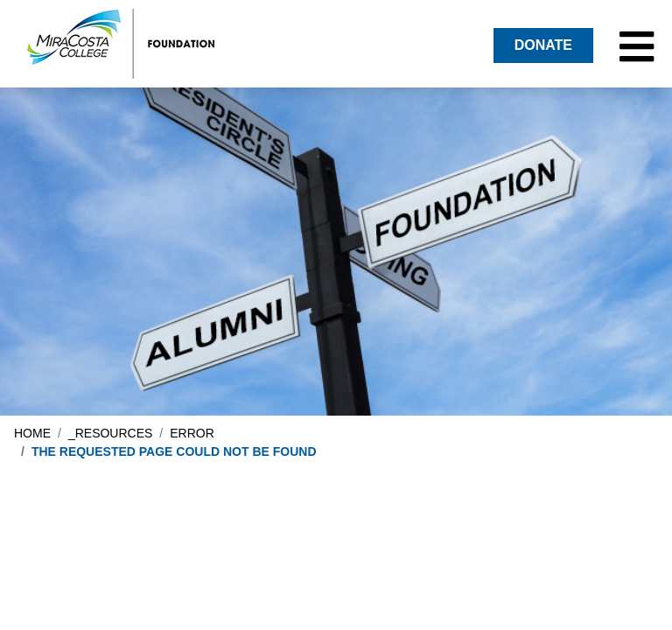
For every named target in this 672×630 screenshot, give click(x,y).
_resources (110, 433)
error (192, 433)
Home (32, 433)
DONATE (543, 45)
